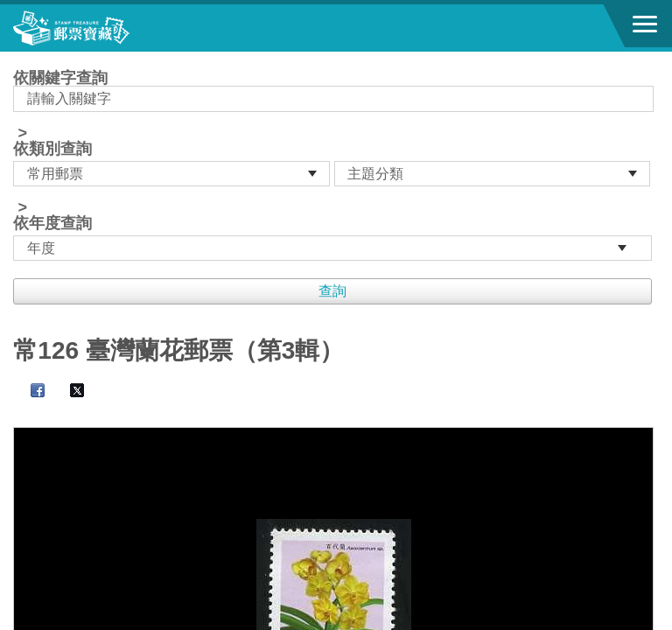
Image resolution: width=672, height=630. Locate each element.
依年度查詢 (52, 223)
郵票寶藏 (109, 28)
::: (19, 59)
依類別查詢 (52, 149)
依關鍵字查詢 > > (336, 165)
